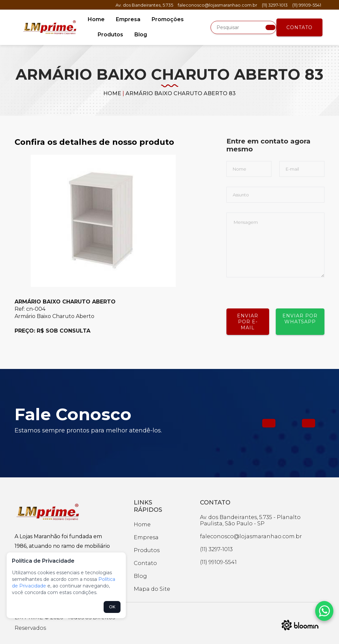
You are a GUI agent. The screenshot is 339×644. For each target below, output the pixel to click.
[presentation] (277, 290)
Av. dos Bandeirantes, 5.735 (144, 5)
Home (96, 19)
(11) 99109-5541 (307, 5)
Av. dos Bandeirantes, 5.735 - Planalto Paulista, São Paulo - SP (250, 520)
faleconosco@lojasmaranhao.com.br (218, 5)
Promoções (168, 19)
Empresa (128, 19)
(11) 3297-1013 (275, 5)
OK (112, 607)
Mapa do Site (152, 589)
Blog (141, 35)
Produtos (110, 35)
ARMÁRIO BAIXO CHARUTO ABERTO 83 (181, 93)
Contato (299, 27)
